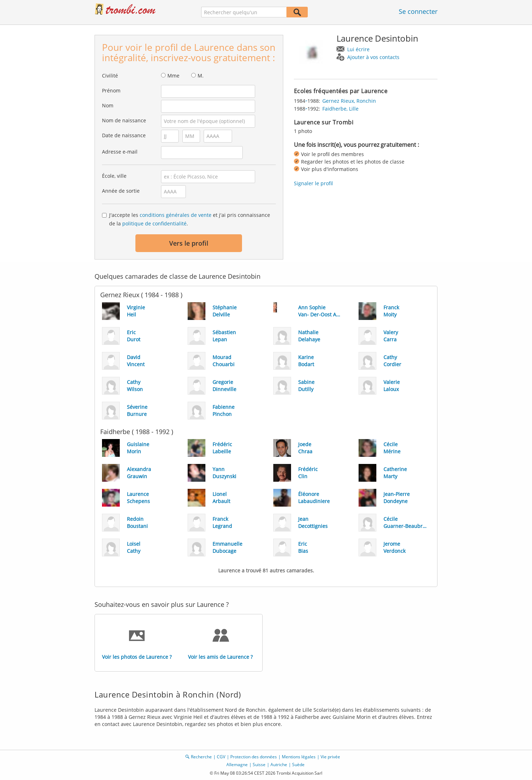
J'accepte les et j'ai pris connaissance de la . (190, 219)
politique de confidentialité (154, 223)
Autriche (279, 765)
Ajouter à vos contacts (373, 57)
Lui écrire (358, 49)
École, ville (114, 176)
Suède (298, 765)
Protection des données (254, 757)
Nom (108, 105)
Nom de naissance (124, 120)
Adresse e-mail (120, 152)
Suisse (259, 765)
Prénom (111, 90)
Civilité (110, 76)
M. (201, 76)
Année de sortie (121, 191)
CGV (221, 757)
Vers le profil (189, 243)
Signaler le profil (313, 183)
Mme (173, 76)
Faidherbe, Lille (340, 109)
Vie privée (330, 757)
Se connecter (418, 11)
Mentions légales (299, 757)
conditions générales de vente (176, 215)
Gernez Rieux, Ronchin (349, 101)
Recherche (201, 757)
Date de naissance (124, 135)
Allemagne (237, 765)
